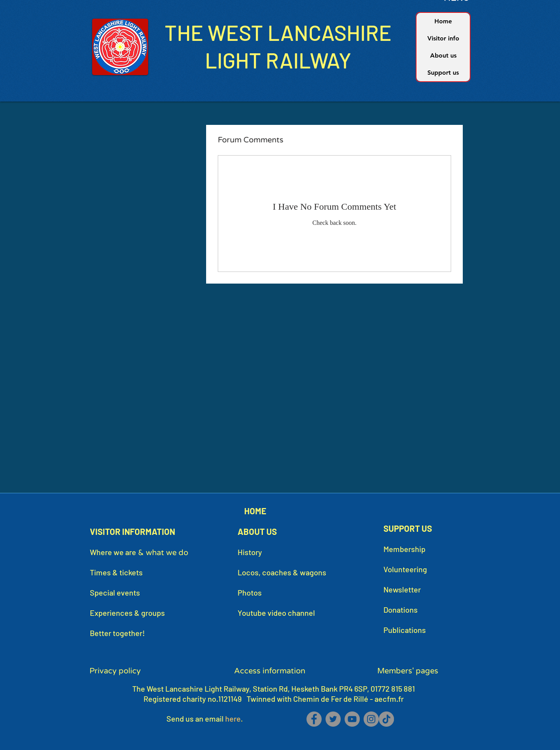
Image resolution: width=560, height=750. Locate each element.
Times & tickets (116, 572)
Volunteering (405, 569)
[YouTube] (352, 719)
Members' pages (408, 671)
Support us (443, 73)
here (233, 718)
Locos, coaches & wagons (282, 572)
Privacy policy (115, 671)
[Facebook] (314, 719)
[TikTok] (386, 719)
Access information (270, 671)
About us (443, 55)
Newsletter (402, 589)
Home (443, 21)
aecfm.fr (389, 699)
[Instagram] (371, 719)
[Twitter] (333, 719)
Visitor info (443, 38)
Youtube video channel (276, 613)
